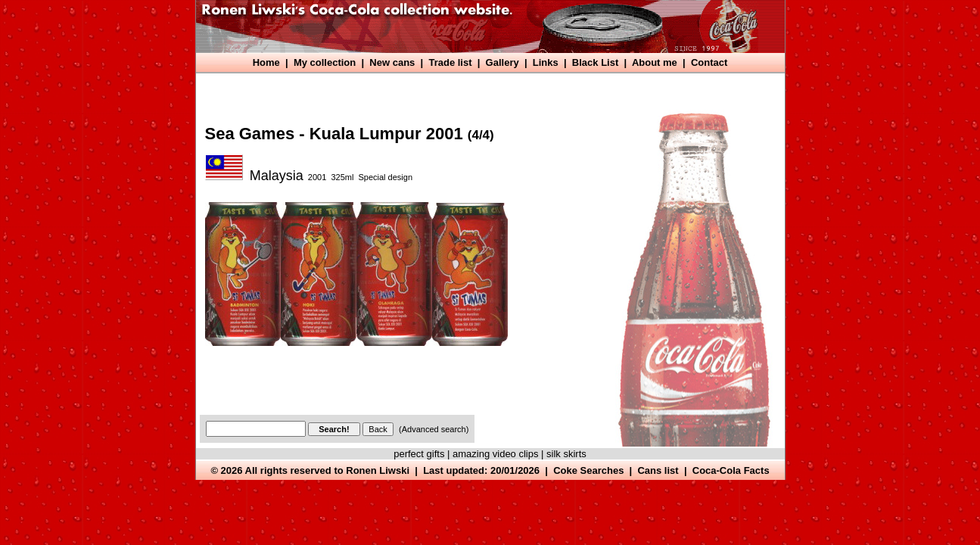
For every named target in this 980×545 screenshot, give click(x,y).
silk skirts (566, 454)
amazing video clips (495, 454)
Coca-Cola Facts (731, 470)
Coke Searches (588, 470)
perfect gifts (419, 454)
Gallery (502, 62)
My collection (325, 62)
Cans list (658, 470)
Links (546, 62)
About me (655, 62)
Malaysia (277, 176)
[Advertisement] (476, 89)
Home (266, 62)
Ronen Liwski (378, 470)
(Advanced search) (434, 429)
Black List (595, 62)
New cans (392, 62)
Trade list (450, 62)
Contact (709, 62)
